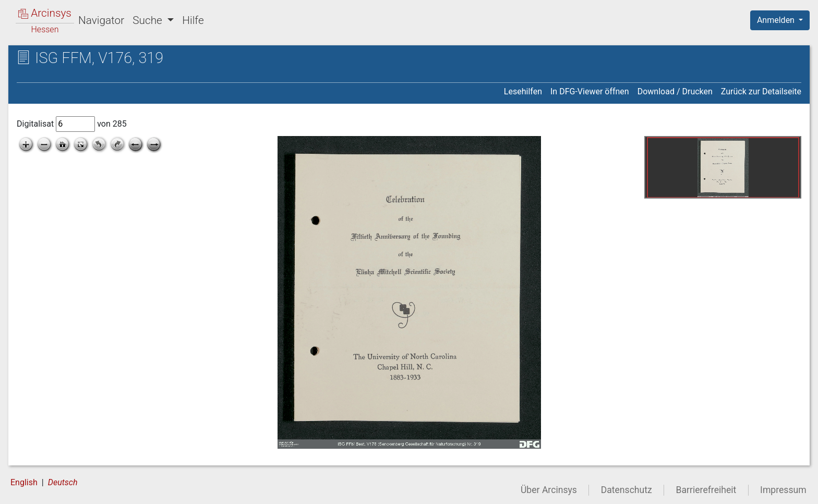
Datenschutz (627, 490)
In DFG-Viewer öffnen (590, 91)
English (24, 482)
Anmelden (777, 20)
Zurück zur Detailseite (761, 91)
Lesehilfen (523, 91)
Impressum (783, 490)
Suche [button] (149, 20)
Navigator (101, 20)
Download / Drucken (675, 91)
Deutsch (63, 482)
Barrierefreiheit (706, 490)
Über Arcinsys (549, 490)
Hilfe (193, 20)
